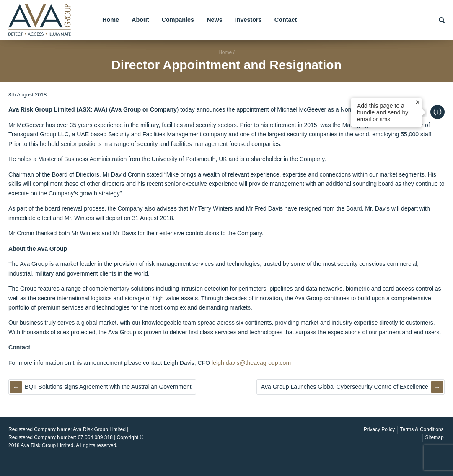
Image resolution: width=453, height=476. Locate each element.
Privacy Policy (379, 429)
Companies (178, 20)
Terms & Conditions (422, 429)
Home (111, 20)
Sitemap (435, 437)
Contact (286, 20)
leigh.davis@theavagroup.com (251, 363)
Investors (249, 20)
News (215, 20)
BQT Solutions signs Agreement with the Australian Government (108, 387)
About (140, 20)
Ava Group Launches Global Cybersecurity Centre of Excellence (345, 387)
